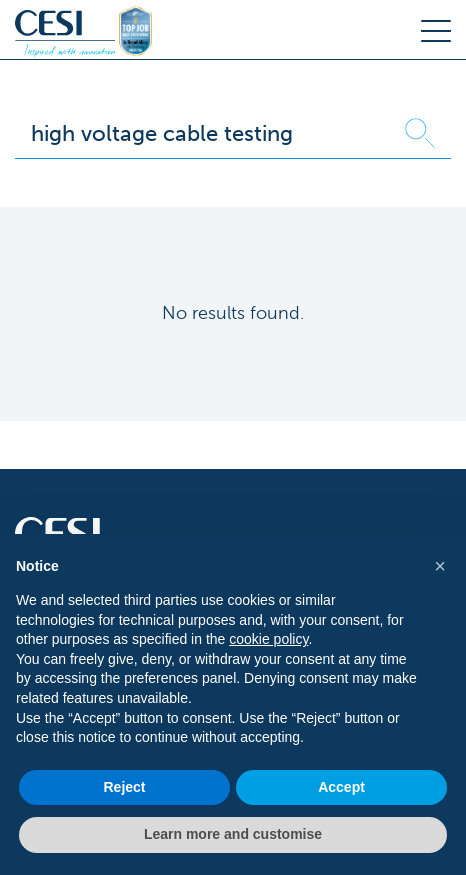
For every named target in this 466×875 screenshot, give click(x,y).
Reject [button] (124, 787)
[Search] (202, 133)
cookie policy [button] (268, 639)
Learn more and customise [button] (233, 834)
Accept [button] (341, 787)
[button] (440, 566)
